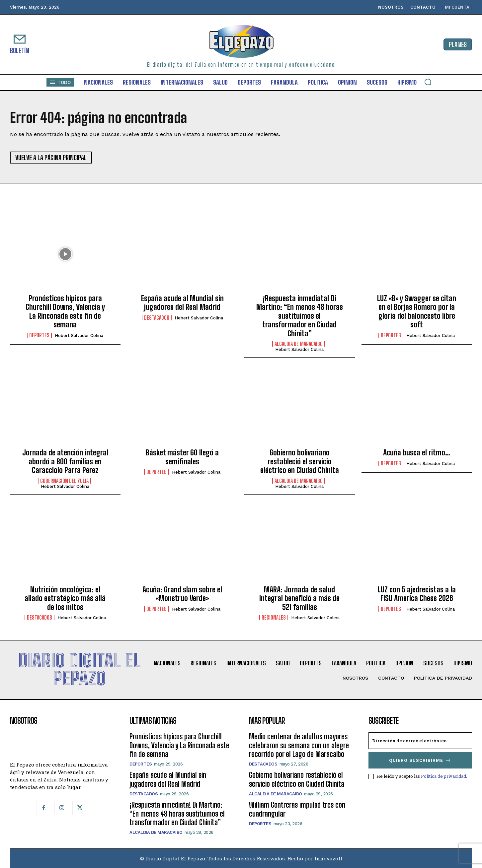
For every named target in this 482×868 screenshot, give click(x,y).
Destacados (157, 318)
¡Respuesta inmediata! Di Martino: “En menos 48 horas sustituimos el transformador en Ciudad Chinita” (300, 316)
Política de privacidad (443, 776)
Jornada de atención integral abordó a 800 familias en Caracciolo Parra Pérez (65, 461)
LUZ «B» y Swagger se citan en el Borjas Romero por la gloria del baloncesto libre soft (417, 311)
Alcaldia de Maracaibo (299, 344)
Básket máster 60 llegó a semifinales (182, 457)
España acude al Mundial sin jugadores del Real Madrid (182, 303)
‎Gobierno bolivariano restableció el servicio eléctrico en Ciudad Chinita (300, 461)
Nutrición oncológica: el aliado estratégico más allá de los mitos (65, 598)
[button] (428, 82)
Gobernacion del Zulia (64, 481)
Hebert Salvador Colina (79, 335)
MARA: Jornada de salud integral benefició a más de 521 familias (299, 598)
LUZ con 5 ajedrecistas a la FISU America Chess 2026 (417, 594)
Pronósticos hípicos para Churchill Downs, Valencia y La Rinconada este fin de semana (65, 311)
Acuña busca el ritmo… (417, 453)
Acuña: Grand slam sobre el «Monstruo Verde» (182, 594)
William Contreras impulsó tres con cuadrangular (297, 809)
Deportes (39, 335)
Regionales (274, 618)
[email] (420, 741)
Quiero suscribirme (420, 760)
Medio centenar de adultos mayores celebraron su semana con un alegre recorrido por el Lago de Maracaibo (299, 745)
